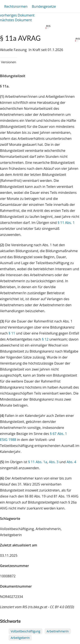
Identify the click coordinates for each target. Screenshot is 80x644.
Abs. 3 (54, 462)
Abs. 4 (71, 462)
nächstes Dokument (16, 20)
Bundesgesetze (44, 6)
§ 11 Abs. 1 (66, 223)
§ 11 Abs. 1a (38, 462)
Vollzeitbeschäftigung (25, 631)
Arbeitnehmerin (58, 631)
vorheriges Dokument (17, 15)
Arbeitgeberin (20, 638)
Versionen (9, 62)
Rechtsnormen (16, 6)
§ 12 (45, 339)
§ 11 (12, 333)
